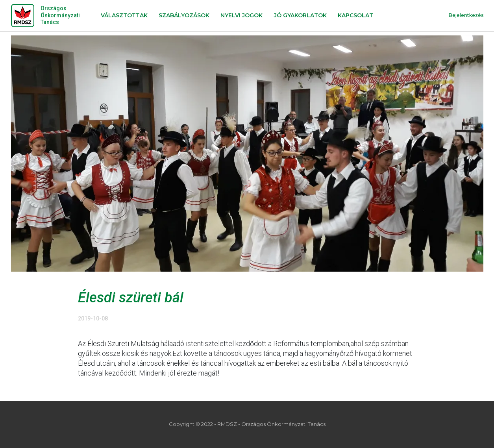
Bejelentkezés (466, 15)
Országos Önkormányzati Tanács (60, 15)
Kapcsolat (355, 15)
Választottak (124, 15)
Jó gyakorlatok (300, 15)
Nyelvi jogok (241, 15)
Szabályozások (184, 15)
